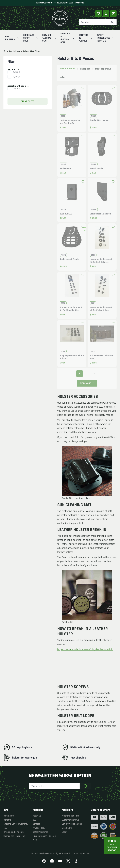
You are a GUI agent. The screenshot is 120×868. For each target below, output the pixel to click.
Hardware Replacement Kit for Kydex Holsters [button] (101, 309)
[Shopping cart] (113, 14)
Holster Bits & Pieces (32, 51)
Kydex (16, 74)
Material (14, 70)
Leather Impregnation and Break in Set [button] (70, 122)
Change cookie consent (14, 836)
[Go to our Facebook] (44, 861)
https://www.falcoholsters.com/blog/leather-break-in (85, 650)
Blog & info (9, 816)
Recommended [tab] (67, 69)
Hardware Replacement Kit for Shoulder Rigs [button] (71, 309)
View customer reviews (112, 845)
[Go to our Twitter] (68, 861)
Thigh (16, 91)
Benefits (7, 820)
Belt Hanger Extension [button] (100, 214)
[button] (28, 74)
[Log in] (106, 14)
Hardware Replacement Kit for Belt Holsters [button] (101, 261)
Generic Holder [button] (97, 169)
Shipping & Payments (14, 832)
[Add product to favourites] (83, 88)
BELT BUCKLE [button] (66, 214)
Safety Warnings (40, 832)
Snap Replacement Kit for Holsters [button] (72, 357)
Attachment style (18, 86)
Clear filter (28, 101)
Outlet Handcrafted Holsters (106, 38)
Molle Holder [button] (66, 169)
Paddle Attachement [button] (100, 120)
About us (37, 816)
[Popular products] (98, 14)
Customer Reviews (70, 820)
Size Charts (67, 828)
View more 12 (87, 383)
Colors (65, 832)
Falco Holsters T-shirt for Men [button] (101, 357)
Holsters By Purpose (86, 38)
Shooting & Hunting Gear (68, 38)
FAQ (5, 828)
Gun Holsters (13, 38)
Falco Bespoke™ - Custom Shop (44, 838)
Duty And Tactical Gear (50, 38)
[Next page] (95, 374)
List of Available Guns (72, 824)
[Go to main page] (5, 51)
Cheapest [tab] (85, 69)
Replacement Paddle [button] (69, 259)
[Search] (113, 22)
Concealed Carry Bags (31, 38)
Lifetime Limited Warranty (16, 824)
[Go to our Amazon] (76, 861)
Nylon (16, 79)
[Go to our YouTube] (60, 861)
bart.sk (86, 854)
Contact (36, 824)
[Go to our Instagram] (52, 861)
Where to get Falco (71, 816)
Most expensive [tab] (103, 69)
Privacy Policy (39, 828)
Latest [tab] (63, 77)
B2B (34, 820)
